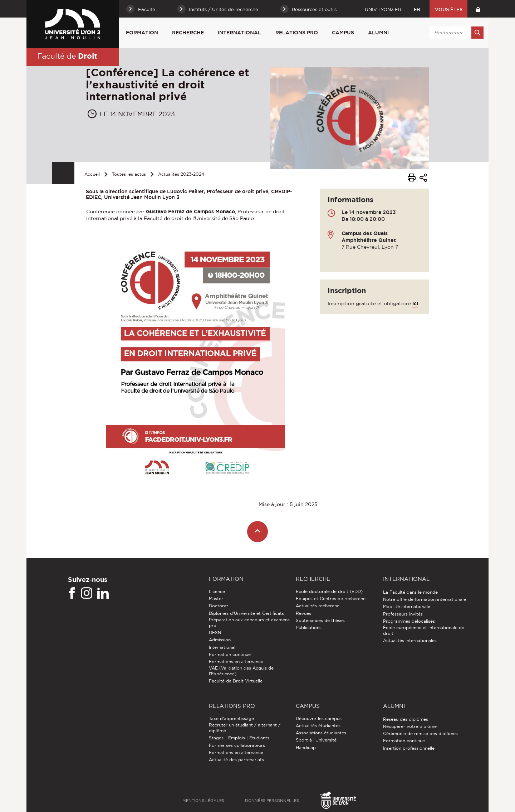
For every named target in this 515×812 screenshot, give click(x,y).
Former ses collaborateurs (237, 745)
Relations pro (297, 33)
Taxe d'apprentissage (231, 718)
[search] (455, 33)
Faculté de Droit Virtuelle (236, 681)
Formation (142, 33)
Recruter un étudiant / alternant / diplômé (245, 728)
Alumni (378, 33)
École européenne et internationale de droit (424, 630)
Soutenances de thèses (320, 620)
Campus (343, 33)
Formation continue (230, 654)
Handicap (306, 747)
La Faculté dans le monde (410, 592)
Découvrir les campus (319, 718)
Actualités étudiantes (318, 726)
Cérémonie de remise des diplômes (420, 733)
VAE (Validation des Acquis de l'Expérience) (241, 671)
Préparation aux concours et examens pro (249, 623)
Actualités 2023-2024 (181, 174)
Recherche (188, 33)
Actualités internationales (410, 640)
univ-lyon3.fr (383, 9)
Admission (220, 640)
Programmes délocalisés (409, 621)
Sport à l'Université (316, 740)
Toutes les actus (129, 174)
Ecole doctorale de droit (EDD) (329, 591)
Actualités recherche (318, 606)
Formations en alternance (236, 662)
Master (216, 599)
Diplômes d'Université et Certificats (246, 613)
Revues (303, 613)
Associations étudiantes (321, 733)
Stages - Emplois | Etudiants (239, 738)
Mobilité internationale (407, 606)
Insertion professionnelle (409, 748)
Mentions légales (203, 801)
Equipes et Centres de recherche (331, 599)
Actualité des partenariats (236, 760)
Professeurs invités (403, 614)
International (239, 33)
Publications (309, 628)
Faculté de (67, 56)
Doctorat (219, 606)
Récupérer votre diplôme (410, 726)
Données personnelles (272, 801)
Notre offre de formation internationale (425, 599)
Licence (217, 591)
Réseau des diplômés (406, 719)
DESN (215, 633)
